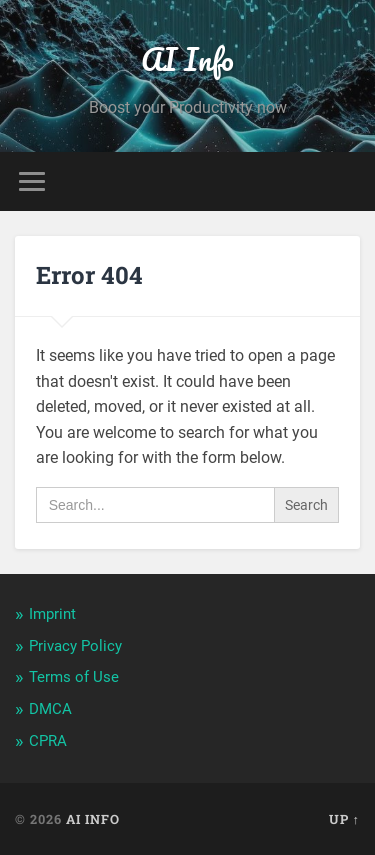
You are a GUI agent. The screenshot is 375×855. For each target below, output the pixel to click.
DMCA (50, 709)
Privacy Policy (75, 646)
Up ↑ (344, 819)
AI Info (187, 59)
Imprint (52, 614)
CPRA (48, 741)
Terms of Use (74, 677)
